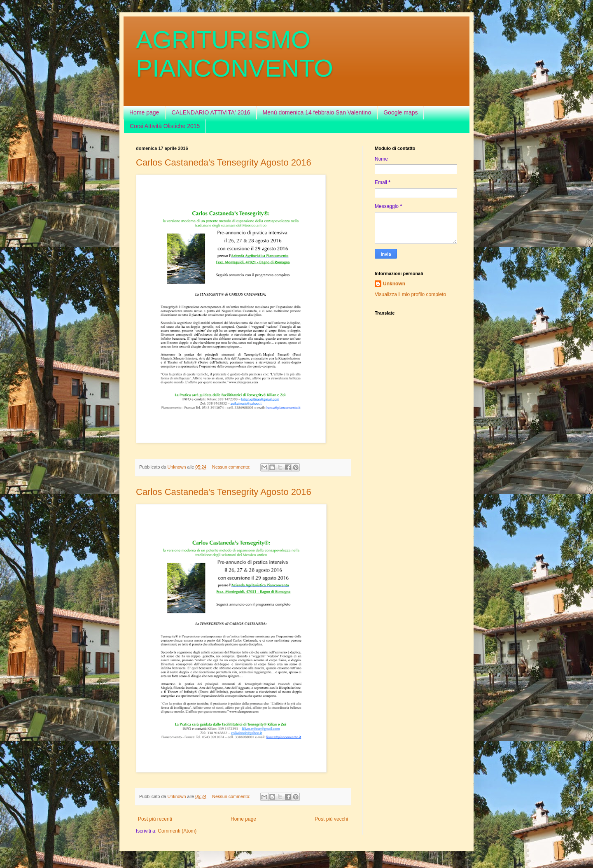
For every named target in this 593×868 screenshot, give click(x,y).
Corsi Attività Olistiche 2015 (165, 126)
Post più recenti (155, 819)
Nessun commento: (232, 467)
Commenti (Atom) (177, 831)
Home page (144, 112)
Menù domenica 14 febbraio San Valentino (317, 112)
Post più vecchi (331, 819)
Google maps (400, 112)
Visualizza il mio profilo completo (410, 294)
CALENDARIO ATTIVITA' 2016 (211, 112)
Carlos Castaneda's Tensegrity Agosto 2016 (224, 162)
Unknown (394, 284)
